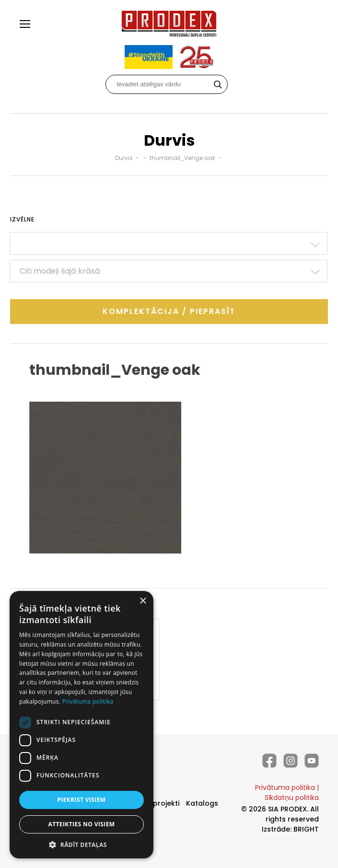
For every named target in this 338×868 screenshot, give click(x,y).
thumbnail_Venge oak (182, 158)
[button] (82, 844)
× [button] (143, 601)
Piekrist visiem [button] (81, 800)
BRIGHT (306, 829)
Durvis (124, 158)
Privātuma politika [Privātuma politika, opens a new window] (88, 701)
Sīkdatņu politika (292, 798)
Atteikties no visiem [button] (81, 824)
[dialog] (82, 725)
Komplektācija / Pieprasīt (169, 311)
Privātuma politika (285, 787)
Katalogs (202, 803)
